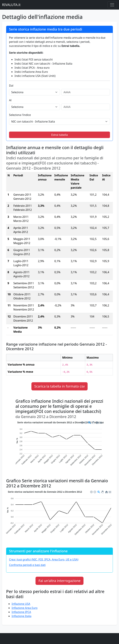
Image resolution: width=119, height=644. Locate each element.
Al (10, 100)
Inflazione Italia (22, 616)
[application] (60, 446)
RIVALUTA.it (11, 5)
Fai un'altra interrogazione (59, 581)
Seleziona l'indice (20, 115)
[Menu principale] (112, 5)
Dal (11, 86)
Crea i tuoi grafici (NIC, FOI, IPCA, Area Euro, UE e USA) (44, 559)
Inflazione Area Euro (25, 608)
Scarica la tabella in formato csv (60, 386)
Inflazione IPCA (21, 612)
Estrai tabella (60, 135)
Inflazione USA (21, 604)
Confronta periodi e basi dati (27, 565)
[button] (82, 422)
